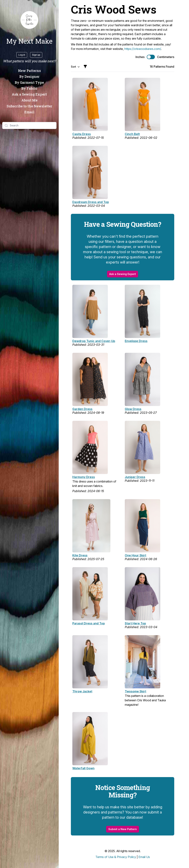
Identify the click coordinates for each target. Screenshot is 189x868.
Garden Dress (82, 409)
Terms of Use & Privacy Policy (116, 857)
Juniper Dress (135, 477)
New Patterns (29, 71)
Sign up (36, 55)
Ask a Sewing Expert (29, 94)
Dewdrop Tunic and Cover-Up (94, 341)
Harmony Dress (84, 477)
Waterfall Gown (83, 768)
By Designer (29, 77)
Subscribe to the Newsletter (29, 106)
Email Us (144, 857)
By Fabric (29, 88)
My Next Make (29, 41)
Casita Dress (82, 134)
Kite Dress (80, 555)
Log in (22, 55)
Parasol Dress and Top (89, 623)
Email (29, 112)
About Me (29, 100)
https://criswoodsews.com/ (143, 49)
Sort (75, 67)
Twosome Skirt (135, 691)
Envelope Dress (136, 341)
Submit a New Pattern (123, 829)
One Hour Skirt (135, 555)
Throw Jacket (82, 691)
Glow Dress (133, 409)
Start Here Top (135, 623)
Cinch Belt (132, 134)
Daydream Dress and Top (91, 202)
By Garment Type (29, 82)
